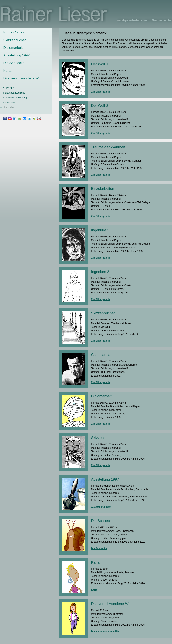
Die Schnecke (14, 63)
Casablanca (101, 355)
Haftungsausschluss (14, 93)
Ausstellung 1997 (17, 55)
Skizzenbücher (15, 40)
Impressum (9, 103)
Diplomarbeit (13, 48)
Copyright (9, 88)
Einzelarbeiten (103, 189)
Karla (7, 71)
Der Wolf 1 (100, 64)
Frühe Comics (14, 32)
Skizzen (98, 438)
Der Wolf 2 (100, 106)
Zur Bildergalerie (101, 92)
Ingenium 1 (100, 230)
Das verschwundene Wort (23, 78)
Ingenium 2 (100, 272)
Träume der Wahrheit (108, 147)
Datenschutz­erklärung (15, 98)
